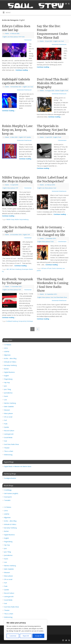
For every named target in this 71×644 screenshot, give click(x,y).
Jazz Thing (8, 389)
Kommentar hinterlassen (59, 44)
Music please (14, 37)
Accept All (38, 636)
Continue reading (23, 70)
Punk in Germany (57, 268)
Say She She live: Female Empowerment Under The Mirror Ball (52, 32)
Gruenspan (25, 269)
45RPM (7, 352)
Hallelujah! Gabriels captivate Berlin (16, 81)
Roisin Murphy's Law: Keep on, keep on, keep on (18, 130)
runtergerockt (9, 434)
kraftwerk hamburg (12, 321)
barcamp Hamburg (10, 365)
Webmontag (8, 455)
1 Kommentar (28, 40)
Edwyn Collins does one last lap (16, 28)
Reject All (26, 636)
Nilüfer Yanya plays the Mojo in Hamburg (17, 179)
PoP (20, 37)
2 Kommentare (62, 140)
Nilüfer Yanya (11, 219)
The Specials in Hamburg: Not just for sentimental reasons (52, 130)
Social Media (8, 437)
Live (9, 37)
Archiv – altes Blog (10, 358)
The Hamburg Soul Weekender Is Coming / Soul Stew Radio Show (53, 285)
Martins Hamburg (10, 403)
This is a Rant (9, 451)
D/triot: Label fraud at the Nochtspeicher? (52, 179)
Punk (23, 37)
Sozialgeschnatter (10, 478)
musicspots (8, 497)
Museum (7, 410)
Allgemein (7, 355)
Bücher (58, 91)
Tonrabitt (7, 500)
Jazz (5, 386)
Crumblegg (8, 490)
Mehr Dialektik (9, 406)
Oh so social (8, 417)
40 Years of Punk (46, 268)
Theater (7, 448)
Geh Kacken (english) (11, 493)
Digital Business (9, 372)
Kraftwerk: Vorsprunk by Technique (18, 281)
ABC (8, 269)
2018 (6, 348)
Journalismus (8, 393)
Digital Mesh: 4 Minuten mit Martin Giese (18, 466)
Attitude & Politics (10, 362)
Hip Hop (7, 382)
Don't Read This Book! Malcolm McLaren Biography (53, 83)
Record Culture (9, 431)
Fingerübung (8, 379)
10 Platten (8, 345)
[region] (25, 630)
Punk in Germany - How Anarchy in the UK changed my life (51, 231)
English (5, 37)
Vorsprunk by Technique (26, 321)
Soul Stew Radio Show (60, 297)
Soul (62, 41)
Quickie (29, 137)
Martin (7, 33)
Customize (13, 636)
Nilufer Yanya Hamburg (22, 219)
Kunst (6, 396)
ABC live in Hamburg (15, 269)
